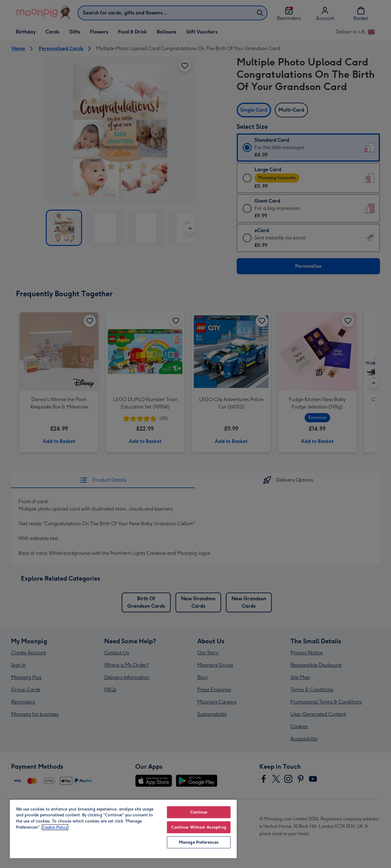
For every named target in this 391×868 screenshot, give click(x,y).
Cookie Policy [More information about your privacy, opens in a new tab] (55, 827)
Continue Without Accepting (199, 827)
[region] (123, 829)
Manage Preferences (199, 842)
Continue (199, 812)
